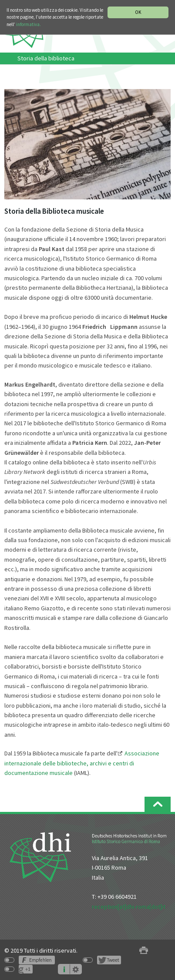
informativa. (29, 24)
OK (138, 12)
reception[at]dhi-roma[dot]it (129, 907)
